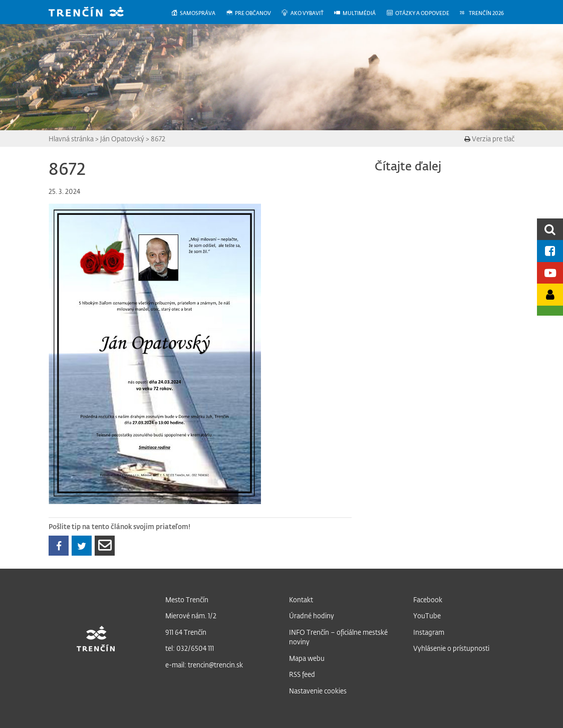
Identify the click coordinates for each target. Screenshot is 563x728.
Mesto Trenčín (187, 599)
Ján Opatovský (122, 139)
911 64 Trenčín (186, 632)
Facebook (428, 599)
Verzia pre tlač (489, 139)
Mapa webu (307, 658)
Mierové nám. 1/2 (191, 616)
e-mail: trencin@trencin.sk (204, 665)
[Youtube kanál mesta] (550, 273)
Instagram (429, 632)
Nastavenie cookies (318, 691)
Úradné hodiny (312, 616)
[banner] (94, 13)
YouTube (427, 616)
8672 (158, 139)
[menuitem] (198, 13)
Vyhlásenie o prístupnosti (451, 648)
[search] (550, 229)
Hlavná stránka (71, 139)
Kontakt (301, 599)
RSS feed (302, 674)
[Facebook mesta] (550, 251)
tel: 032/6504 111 (190, 648)
